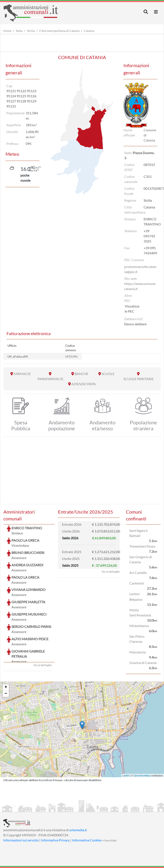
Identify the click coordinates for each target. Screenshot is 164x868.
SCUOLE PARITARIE (139, 379)
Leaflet (126, 776)
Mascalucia (138, 652)
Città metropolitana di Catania (59, 31)
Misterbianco (139, 626)
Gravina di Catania (143, 663)
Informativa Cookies (87, 840)
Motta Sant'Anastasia (140, 612)
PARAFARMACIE (50, 379)
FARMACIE (22, 374)
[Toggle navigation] (146, 12)
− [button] (6, 694)
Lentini (134, 594)
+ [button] (6, 687)
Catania (89, 31)
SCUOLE (108, 374)
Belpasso (136, 599)
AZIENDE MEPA (84, 384)
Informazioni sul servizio (21, 840)
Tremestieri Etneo (142, 546)
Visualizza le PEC (132, 309)
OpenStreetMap (142, 776)
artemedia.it (78, 830)
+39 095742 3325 (149, 236)
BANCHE (81, 374)
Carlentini (137, 583)
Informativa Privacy (55, 840)
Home (7, 31)
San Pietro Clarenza (137, 639)
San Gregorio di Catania (141, 559)
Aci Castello (138, 573)
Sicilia (31, 31)
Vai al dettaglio (43, 633)
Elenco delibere (135, 324)
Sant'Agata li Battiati (139, 533)
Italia (19, 31)
